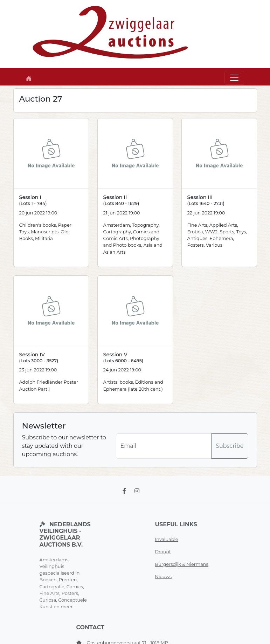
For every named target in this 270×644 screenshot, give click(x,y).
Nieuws (164, 577)
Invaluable (167, 539)
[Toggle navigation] (234, 78)
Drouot (163, 552)
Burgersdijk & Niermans (182, 564)
